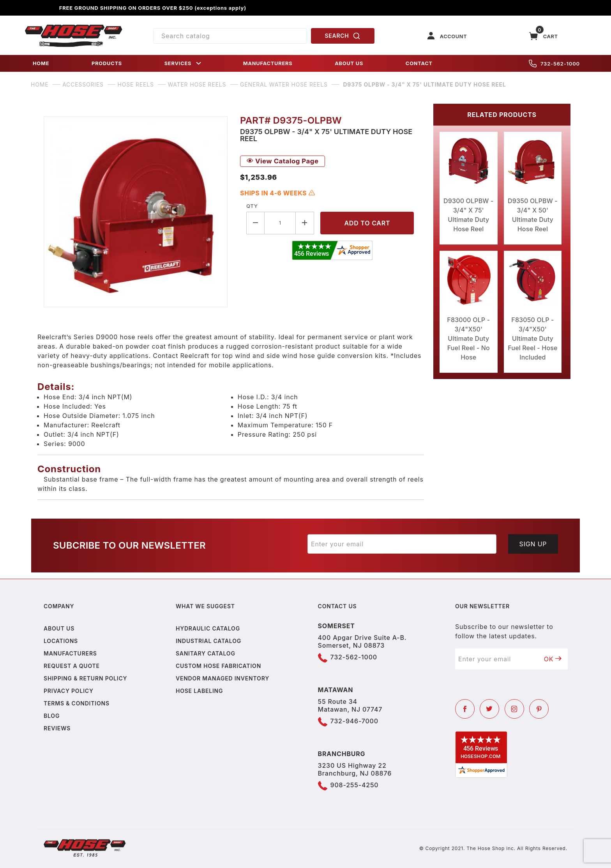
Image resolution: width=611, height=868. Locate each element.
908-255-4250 (355, 785)
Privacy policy (69, 691)
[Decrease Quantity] (255, 223)
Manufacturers (70, 653)
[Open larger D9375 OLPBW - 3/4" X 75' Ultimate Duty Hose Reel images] (136, 212)
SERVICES (184, 63)
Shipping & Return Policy (85, 678)
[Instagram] (514, 709)
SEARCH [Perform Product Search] (343, 36)
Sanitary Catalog (206, 653)
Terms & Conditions (77, 703)
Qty (252, 206)
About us (59, 628)
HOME (41, 63)
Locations (61, 641)
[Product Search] (230, 36)
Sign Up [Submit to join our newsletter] (533, 544)
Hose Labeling (199, 691)
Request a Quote (72, 666)
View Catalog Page (283, 161)
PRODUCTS (107, 63)
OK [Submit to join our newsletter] (553, 659)
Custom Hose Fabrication (218, 666)
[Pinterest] (539, 709)
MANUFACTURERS (268, 63)
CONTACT (419, 63)
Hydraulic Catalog (208, 628)
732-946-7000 (354, 721)
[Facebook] (465, 709)
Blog (52, 716)
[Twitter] (489, 709)
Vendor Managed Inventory (223, 678)
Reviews (57, 728)
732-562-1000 (554, 64)
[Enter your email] (402, 544)
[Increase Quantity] (305, 223)
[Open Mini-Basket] (544, 36)
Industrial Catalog (208, 641)
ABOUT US (349, 63)
